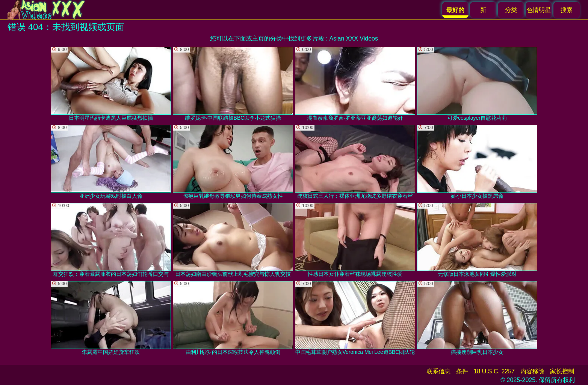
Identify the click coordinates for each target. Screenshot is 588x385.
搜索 (567, 10)
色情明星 (539, 10)
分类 (511, 10)
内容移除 (532, 371)
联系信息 (438, 371)
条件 (462, 371)
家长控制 (562, 371)
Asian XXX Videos (354, 38)
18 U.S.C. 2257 (494, 371)
